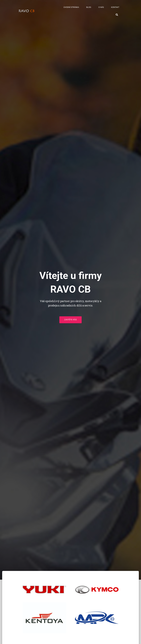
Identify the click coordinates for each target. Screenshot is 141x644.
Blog (89, 7)
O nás (101, 7)
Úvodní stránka (71, 7)
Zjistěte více (70, 320)
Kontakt (115, 7)
